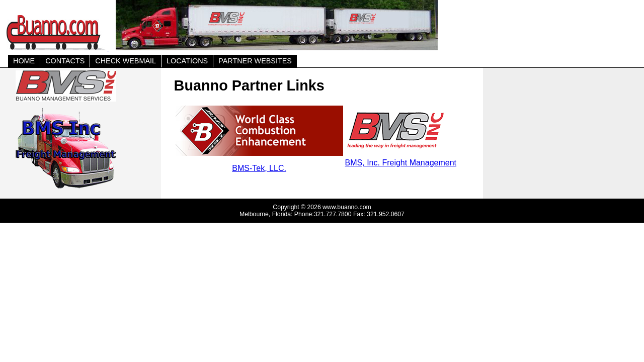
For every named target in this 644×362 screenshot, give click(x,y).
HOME (24, 61)
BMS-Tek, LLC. (259, 168)
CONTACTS (65, 61)
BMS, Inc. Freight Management (401, 163)
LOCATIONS (187, 61)
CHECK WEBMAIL (126, 61)
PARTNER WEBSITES (255, 61)
